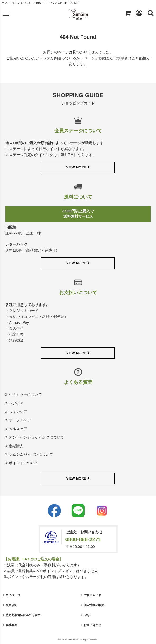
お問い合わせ (92, 625)
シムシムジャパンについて (31, 454)
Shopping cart (128, 13)
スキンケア (18, 412)
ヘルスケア (18, 429)
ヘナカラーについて (25, 394)
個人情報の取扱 (94, 605)
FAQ (87, 615)
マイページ (13, 595)
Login (139, 13)
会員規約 (11, 605)
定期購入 (16, 446)
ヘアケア (16, 403)
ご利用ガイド (92, 595)
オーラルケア (20, 420)
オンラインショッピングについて (36, 437)
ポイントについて (23, 463)
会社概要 (11, 625)
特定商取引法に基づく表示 (23, 615)
